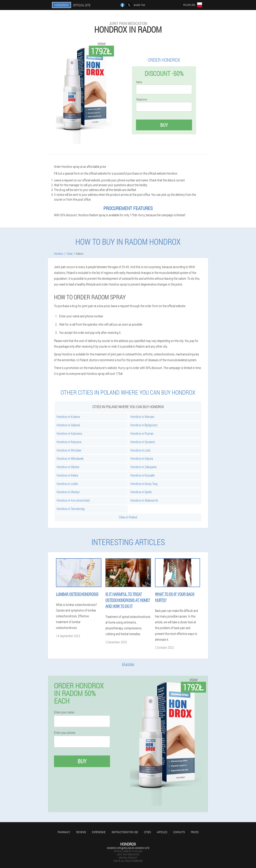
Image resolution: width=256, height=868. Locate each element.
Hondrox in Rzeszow (69, 442)
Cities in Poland (128, 517)
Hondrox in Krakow (68, 417)
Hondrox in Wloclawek (70, 458)
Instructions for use (125, 832)
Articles (162, 832)
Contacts (179, 832)
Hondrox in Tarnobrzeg (71, 509)
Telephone (141, 100)
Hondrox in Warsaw (142, 417)
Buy (164, 125)
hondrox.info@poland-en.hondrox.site (128, 848)
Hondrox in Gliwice (68, 467)
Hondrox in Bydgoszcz (144, 425)
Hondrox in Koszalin (143, 475)
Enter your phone (65, 733)
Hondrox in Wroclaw (69, 450)
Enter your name (64, 712)
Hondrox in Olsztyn (68, 492)
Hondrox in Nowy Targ (144, 484)
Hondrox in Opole (141, 492)
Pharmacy (64, 832)
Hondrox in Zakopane (143, 467)
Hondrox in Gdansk (68, 425)
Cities (147, 832)
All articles (128, 664)
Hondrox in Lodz (140, 450)
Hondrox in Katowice (69, 433)
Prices (195, 832)
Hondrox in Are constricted (73, 500)
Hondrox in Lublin (67, 484)
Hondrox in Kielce (67, 475)
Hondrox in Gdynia (142, 458)
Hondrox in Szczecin (143, 442)
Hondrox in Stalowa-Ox (144, 500)
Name (139, 82)
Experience (99, 832)
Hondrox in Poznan (142, 433)
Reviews (81, 832)
